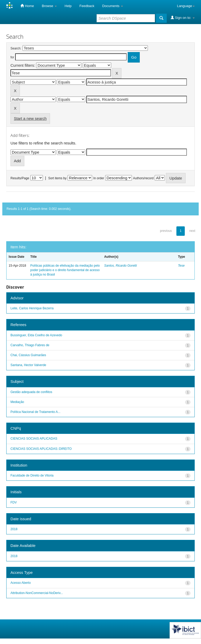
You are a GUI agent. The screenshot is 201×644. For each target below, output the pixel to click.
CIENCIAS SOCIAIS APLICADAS (34, 439)
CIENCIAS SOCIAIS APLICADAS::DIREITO (41, 449)
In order (99, 178)
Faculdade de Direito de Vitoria (32, 475)
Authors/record (143, 178)
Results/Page (20, 178)
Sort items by (57, 178)
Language (186, 6)
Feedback (87, 6)
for (12, 57)
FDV (14, 502)
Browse (49, 6)
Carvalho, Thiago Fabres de (30, 345)
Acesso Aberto (21, 583)
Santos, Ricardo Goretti (121, 266)
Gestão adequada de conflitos (31, 392)
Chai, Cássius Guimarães (28, 355)
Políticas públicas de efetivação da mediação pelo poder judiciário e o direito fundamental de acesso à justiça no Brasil (65, 270)
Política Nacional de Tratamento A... (35, 412)
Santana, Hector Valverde (28, 365)
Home (27, 6)
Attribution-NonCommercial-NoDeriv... (37, 593)
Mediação (17, 402)
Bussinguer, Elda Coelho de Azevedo (36, 335)
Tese (181, 266)
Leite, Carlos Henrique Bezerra (32, 308)
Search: (16, 48)
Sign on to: (183, 18)
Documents (113, 6)
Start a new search (30, 118)
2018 (14, 529)
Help (68, 6)
